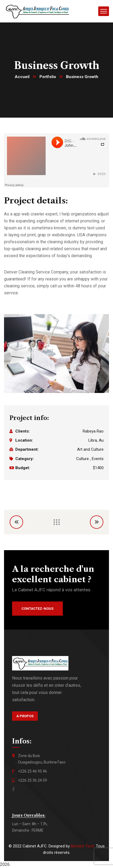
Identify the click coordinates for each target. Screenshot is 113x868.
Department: (27, 449)
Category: (25, 459)
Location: (24, 440)
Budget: (23, 468)
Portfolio (48, 77)
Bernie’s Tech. (83, 846)
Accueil (22, 77)
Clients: (23, 431)
